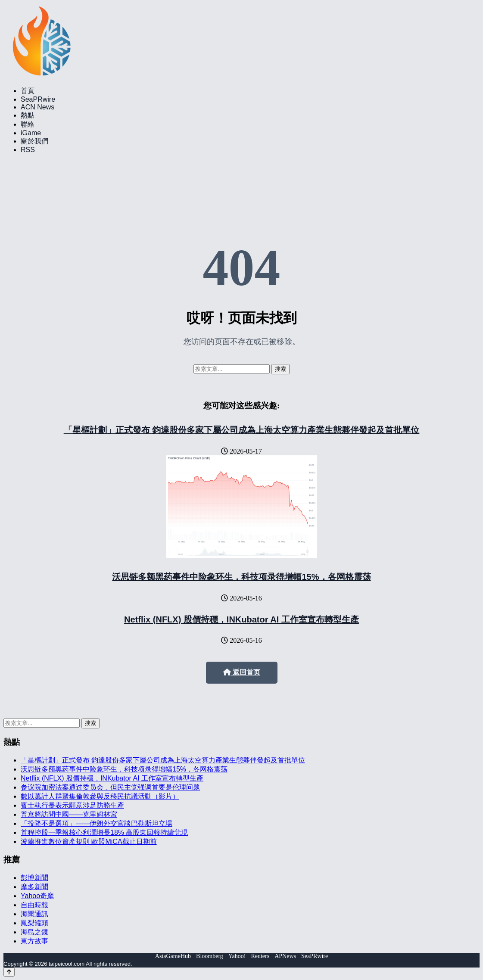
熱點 (28, 115)
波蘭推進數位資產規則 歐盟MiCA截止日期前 (89, 842)
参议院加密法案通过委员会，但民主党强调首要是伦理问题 (110, 787)
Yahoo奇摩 (37, 896)
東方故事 (34, 941)
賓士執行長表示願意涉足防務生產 (72, 805)
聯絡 (28, 124)
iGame (31, 133)
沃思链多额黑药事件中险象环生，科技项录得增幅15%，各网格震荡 (241, 577)
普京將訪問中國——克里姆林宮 (69, 814)
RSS (28, 150)
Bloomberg (210, 956)
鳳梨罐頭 (34, 923)
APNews (285, 956)
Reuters (260, 956)
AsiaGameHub (173, 956)
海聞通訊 (34, 914)
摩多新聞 (34, 887)
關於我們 (34, 141)
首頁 (28, 91)
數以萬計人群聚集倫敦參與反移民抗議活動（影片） (100, 796)
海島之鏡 (34, 932)
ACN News (37, 107)
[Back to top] (9, 972)
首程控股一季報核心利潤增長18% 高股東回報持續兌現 (104, 832)
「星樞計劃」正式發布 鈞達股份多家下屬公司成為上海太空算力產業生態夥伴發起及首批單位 (242, 430)
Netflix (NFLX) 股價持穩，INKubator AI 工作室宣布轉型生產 (241, 619)
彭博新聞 (34, 878)
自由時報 (34, 905)
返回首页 (242, 672)
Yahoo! (237, 956)
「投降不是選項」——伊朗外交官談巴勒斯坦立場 (97, 823)
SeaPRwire (38, 99)
